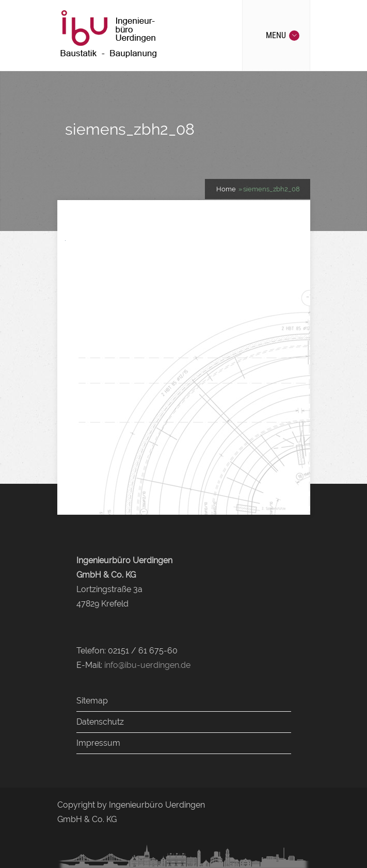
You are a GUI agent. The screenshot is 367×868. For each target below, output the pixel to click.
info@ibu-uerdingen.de (147, 665)
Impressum (98, 743)
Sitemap (92, 701)
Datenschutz (100, 722)
